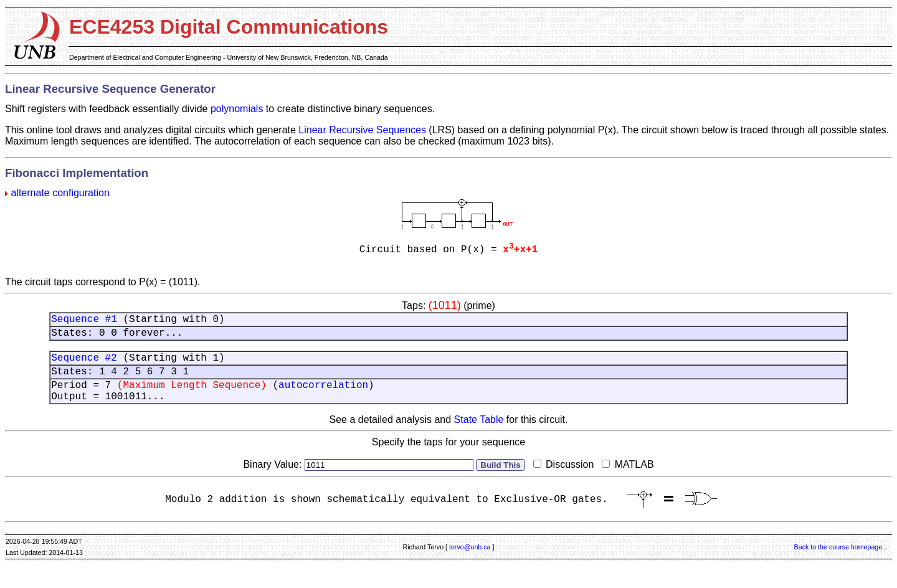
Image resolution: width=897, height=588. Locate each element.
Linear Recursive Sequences (362, 130)
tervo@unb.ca (470, 567)
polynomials (237, 109)
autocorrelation (323, 399)
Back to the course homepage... (841, 567)
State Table (479, 436)
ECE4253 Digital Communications (229, 27)
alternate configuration (60, 193)
